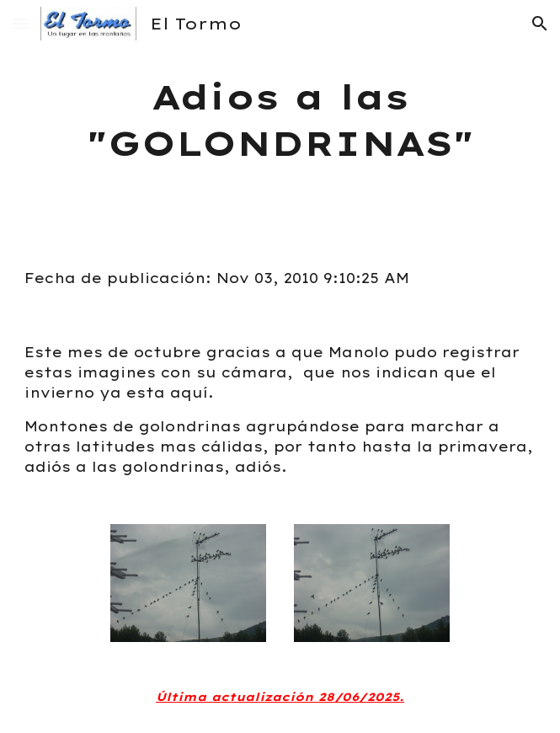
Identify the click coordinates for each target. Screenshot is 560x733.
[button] (20, 23)
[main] (280, 120)
